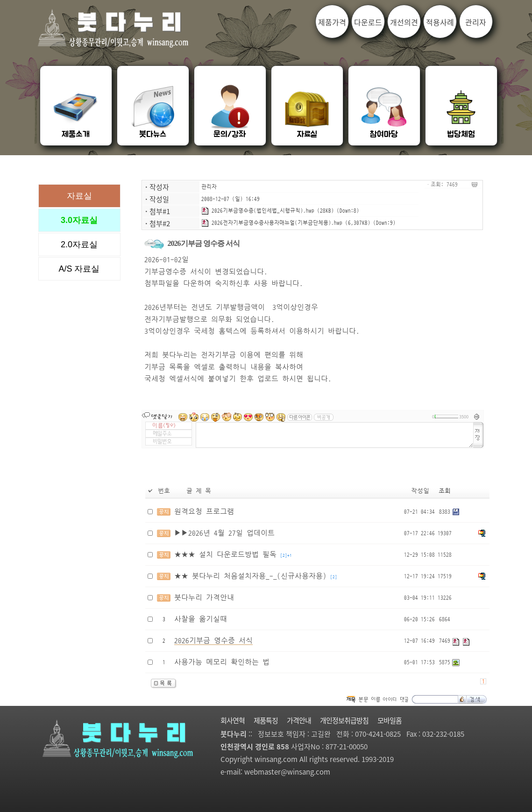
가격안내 (299, 720)
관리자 (209, 187)
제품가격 (332, 22)
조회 (445, 491)
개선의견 (404, 22)
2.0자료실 (79, 244)
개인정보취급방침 (344, 720)
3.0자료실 (79, 220)
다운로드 (368, 22)
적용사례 (440, 22)
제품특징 (266, 720)
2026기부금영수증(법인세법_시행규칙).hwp (258, 211)
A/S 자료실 (79, 269)
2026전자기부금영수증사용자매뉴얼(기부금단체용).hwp (272, 223)
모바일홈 (390, 720)
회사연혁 (233, 720)
